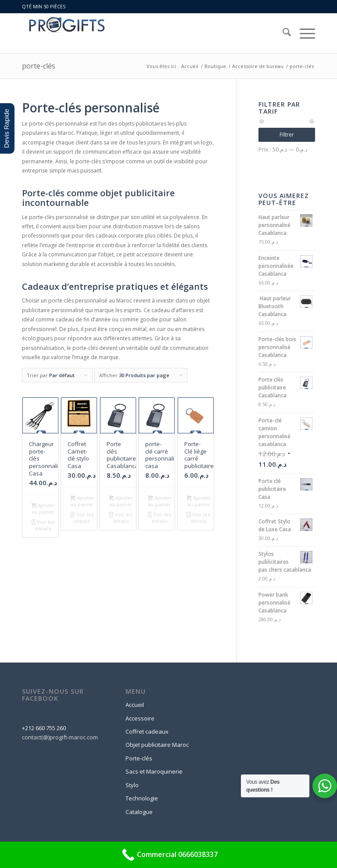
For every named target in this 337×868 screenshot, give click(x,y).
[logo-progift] (65, 33)
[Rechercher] (282, 33)
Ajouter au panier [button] (43, 508)
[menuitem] (282, 33)
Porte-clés (139, 758)
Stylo (132, 785)
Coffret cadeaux (147, 731)
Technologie (142, 798)
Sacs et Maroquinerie (154, 771)
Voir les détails (43, 525)
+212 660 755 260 (44, 728)
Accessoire (140, 718)
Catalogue (139, 812)
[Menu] (303, 33)
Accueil (135, 705)
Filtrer (287, 135)
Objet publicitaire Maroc (157, 745)
